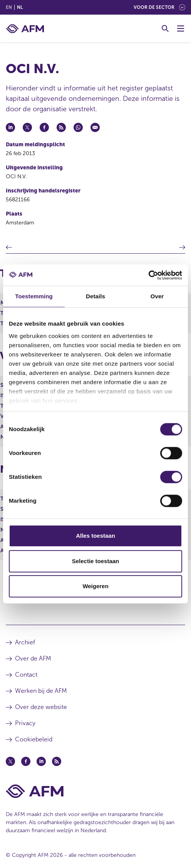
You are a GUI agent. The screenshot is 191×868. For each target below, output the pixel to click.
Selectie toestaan (96, 561)
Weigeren (95, 586)
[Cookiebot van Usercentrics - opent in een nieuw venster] (148, 275)
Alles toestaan (95, 536)
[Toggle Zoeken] (165, 28)
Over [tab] (157, 296)
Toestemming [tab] (34, 296)
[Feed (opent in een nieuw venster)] (57, 761)
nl (20, 7)
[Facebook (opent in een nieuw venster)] (26, 761)
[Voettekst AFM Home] (95, 791)
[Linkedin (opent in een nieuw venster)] (41, 761)
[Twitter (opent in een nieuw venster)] (10, 761)
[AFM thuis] (25, 29)
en (9, 7)
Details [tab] (95, 296)
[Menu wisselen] (181, 28)
